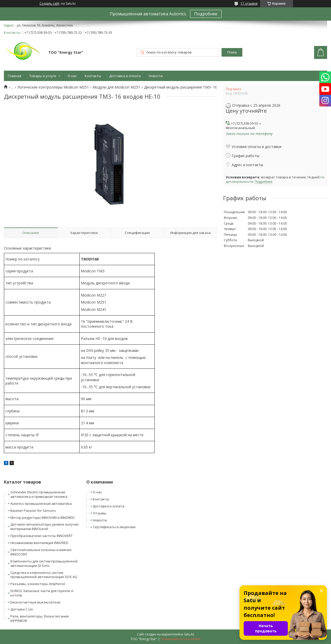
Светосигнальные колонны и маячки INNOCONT (41, 552)
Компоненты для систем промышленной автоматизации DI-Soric (44, 563)
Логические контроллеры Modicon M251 (53, 87)
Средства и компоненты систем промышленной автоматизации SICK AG (44, 575)
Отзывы (100, 513)
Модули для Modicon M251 (116, 87)
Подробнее (206, 14)
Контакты (93, 76)
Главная (15, 76)
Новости (156, 76)
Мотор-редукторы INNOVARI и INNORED (43, 518)
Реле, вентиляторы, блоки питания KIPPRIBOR (40, 618)
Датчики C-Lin (22, 609)
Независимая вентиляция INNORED (39, 543)
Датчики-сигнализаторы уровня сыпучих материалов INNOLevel (45, 526)
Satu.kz (189, 634)
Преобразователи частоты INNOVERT (41, 536)
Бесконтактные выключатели (35, 602)
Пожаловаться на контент (181, 639)
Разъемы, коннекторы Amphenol (38, 584)
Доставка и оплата (125, 76)
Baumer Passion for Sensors (33, 511)
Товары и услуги (43, 76)
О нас (72, 76)
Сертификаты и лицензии (114, 527)
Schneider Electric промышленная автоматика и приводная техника (39, 494)
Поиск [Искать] (232, 52)
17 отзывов (249, 4)
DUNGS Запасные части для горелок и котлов (42, 593)
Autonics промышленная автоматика (41, 504)
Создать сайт (50, 4)
